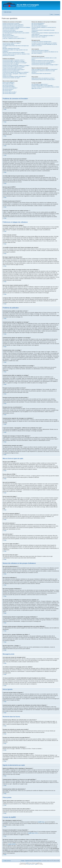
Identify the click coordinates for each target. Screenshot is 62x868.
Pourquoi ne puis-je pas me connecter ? (11, 23)
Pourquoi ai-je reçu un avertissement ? (11, 71)
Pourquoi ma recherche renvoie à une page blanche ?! (43, 62)
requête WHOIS (12, 844)
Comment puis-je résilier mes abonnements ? (41, 73)
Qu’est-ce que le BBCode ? (9, 82)
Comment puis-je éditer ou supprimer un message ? (14, 61)
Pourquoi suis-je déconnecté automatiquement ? (13, 26)
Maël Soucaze (31, 864)
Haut (5, 109)
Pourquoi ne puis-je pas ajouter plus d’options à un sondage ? (16, 65)
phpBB (27, 863)
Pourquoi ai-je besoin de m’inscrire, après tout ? (13, 25)
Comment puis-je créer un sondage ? (11, 64)
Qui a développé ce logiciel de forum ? (40, 84)
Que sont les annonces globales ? (10, 88)
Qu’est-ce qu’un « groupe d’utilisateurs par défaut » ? (43, 36)
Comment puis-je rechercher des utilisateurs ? (42, 63)
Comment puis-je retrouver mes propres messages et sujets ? (45, 65)
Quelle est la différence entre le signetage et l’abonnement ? (45, 69)
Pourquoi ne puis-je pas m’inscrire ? (10, 37)
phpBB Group (41, 822)
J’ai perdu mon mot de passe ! (9, 30)
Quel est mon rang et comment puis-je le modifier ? (14, 53)
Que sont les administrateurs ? (38, 23)
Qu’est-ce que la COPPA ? (8, 36)
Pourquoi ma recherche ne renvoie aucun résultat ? (43, 61)
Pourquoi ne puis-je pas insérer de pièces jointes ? (14, 70)
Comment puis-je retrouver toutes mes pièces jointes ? (43, 80)
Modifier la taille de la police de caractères (58, 12)
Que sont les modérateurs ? (38, 25)
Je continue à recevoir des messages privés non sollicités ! (44, 43)
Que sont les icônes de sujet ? (9, 93)
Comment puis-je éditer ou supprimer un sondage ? (14, 67)
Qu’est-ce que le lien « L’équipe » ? (39, 37)
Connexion (57, 14)
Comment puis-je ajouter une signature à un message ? (15, 63)
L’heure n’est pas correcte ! (9, 44)
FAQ (52, 14)
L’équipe (22, 861)
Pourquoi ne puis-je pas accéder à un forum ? (13, 68)
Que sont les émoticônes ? (8, 85)
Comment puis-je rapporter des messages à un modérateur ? (16, 72)
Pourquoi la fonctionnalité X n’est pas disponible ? (42, 86)
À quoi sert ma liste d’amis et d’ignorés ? (40, 50)
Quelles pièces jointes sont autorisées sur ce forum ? (43, 78)
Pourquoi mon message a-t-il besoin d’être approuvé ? (14, 76)
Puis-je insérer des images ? (9, 87)
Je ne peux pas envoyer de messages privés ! (42, 42)
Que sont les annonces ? (8, 89)
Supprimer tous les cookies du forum (33, 861)
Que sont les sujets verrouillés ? (10, 92)
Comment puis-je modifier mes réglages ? (12, 43)
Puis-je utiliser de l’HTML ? (8, 84)
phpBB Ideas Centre (33, 833)
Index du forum (8, 12)
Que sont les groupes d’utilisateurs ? (39, 26)
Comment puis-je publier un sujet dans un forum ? (13, 60)
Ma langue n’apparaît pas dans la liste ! (11, 48)
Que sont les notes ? (7, 91)
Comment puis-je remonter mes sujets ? (11, 78)
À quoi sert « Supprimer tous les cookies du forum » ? (14, 38)
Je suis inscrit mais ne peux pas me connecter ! (13, 31)
